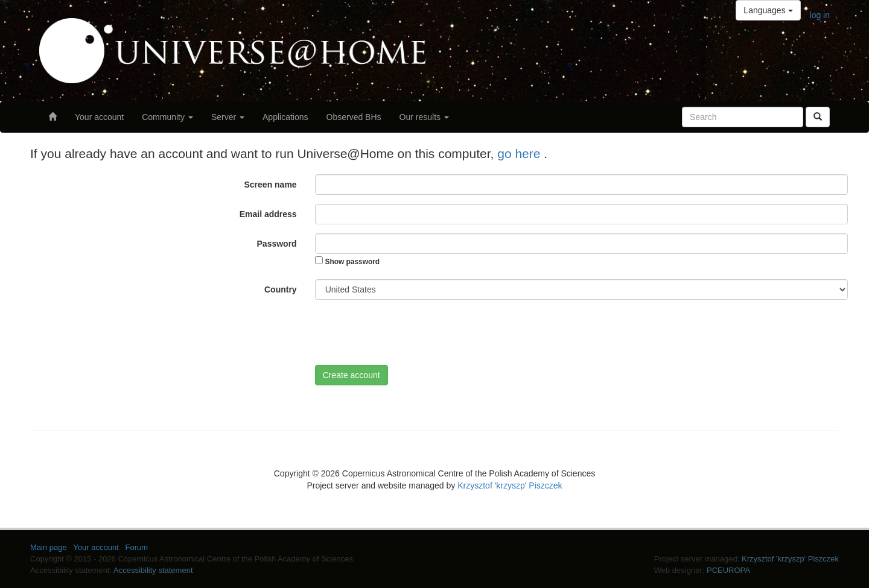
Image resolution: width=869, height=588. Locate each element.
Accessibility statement (153, 570)
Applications (285, 117)
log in (820, 15)
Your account (99, 117)
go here (520, 153)
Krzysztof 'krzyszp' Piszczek (510, 485)
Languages (768, 10)
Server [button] (228, 117)
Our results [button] (424, 117)
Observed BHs (354, 117)
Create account (352, 375)
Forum (137, 547)
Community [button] (167, 117)
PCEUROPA (728, 570)
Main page (49, 547)
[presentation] (407, 332)
